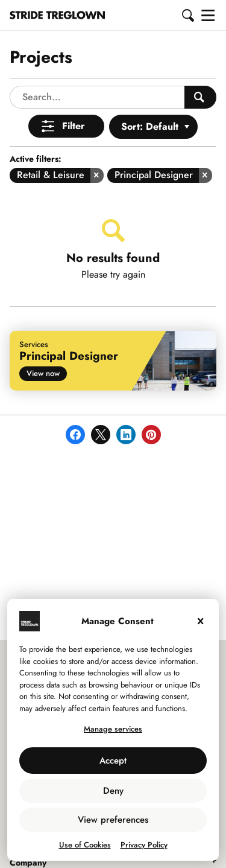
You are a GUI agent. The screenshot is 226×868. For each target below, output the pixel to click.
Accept (113, 761)
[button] (189, 15)
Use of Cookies (85, 845)
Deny (113, 791)
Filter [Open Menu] (74, 126)
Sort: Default (150, 126)
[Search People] (200, 97)
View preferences (113, 820)
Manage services (113, 729)
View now (43, 373)
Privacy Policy (144, 845)
